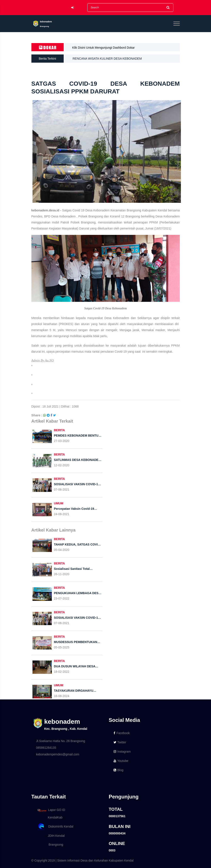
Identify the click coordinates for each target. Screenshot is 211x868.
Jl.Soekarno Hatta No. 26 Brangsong (61, 741)
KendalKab (49, 817)
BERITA (59, 430)
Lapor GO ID (51, 810)
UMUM (59, 503)
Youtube (121, 761)
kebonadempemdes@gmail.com (58, 754)
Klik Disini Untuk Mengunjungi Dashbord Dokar (104, 48)
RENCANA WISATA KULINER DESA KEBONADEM (107, 59)
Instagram (122, 752)
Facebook (122, 733)
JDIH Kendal (50, 836)
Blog (119, 770)
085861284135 (46, 748)
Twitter (120, 742)
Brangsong (50, 845)
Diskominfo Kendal (55, 827)
